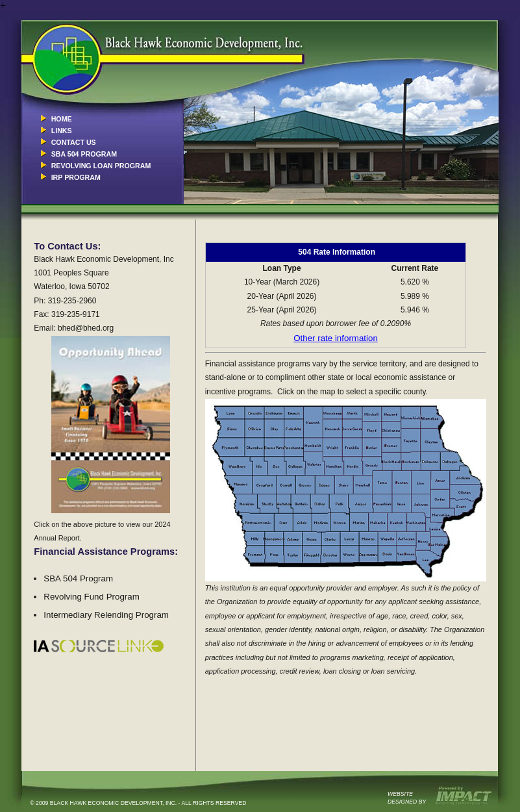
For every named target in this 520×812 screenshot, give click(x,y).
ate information (349, 338)
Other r (307, 338)
